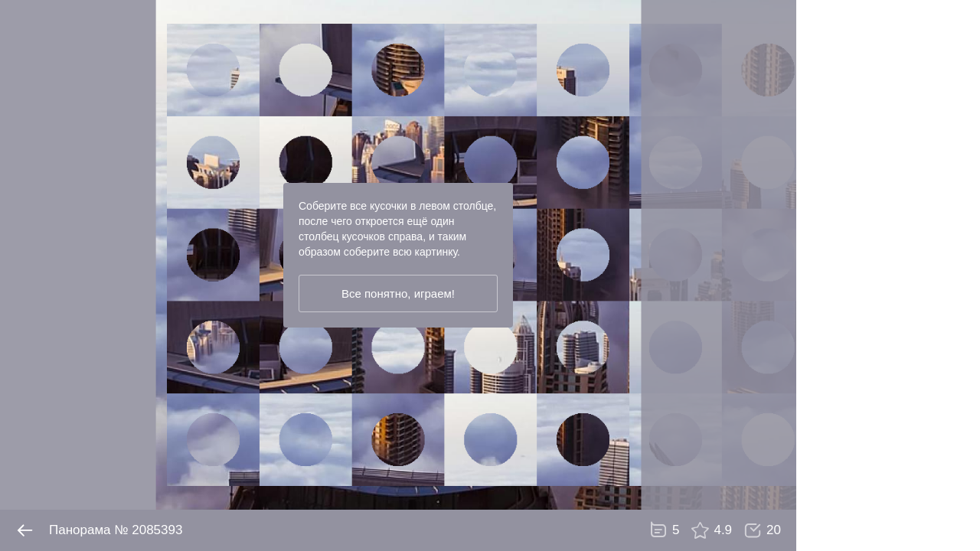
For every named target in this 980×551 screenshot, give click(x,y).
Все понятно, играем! (398, 293)
